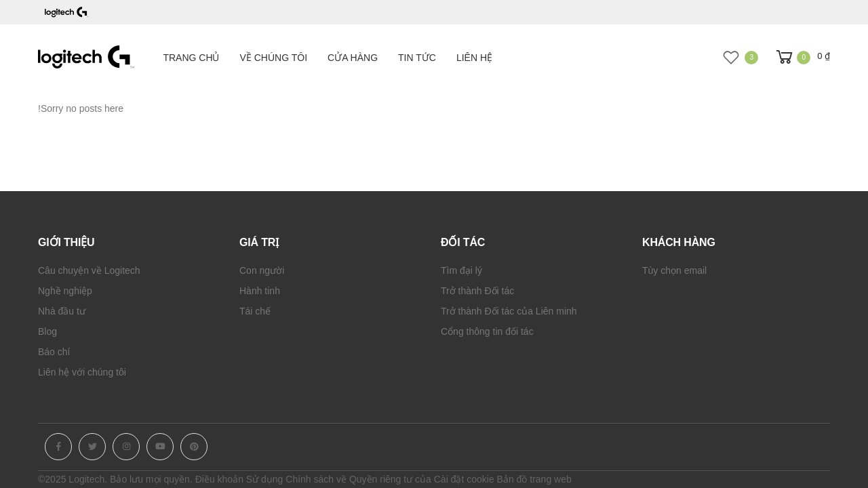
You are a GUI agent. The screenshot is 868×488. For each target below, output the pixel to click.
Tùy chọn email (674, 270)
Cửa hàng (353, 58)
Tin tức (417, 58)
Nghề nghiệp (65, 291)
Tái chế (255, 311)
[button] (802, 57)
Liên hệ (474, 58)
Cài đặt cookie (464, 479)
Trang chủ (191, 58)
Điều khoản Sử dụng (239, 479)
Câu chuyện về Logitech (89, 270)
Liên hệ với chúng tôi (82, 372)
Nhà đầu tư (62, 311)
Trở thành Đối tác (477, 291)
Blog (47, 331)
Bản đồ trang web (534, 479)
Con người (262, 270)
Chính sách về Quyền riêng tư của (358, 479)
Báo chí (54, 352)
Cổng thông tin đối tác (487, 331)
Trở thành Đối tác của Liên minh (509, 311)
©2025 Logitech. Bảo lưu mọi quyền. (115, 479)
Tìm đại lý (461, 270)
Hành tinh (260, 291)
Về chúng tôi (274, 58)
